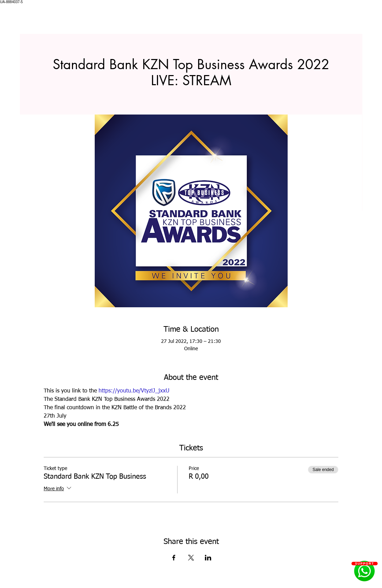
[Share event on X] (191, 558)
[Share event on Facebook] (174, 558)
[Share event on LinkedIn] (208, 558)
